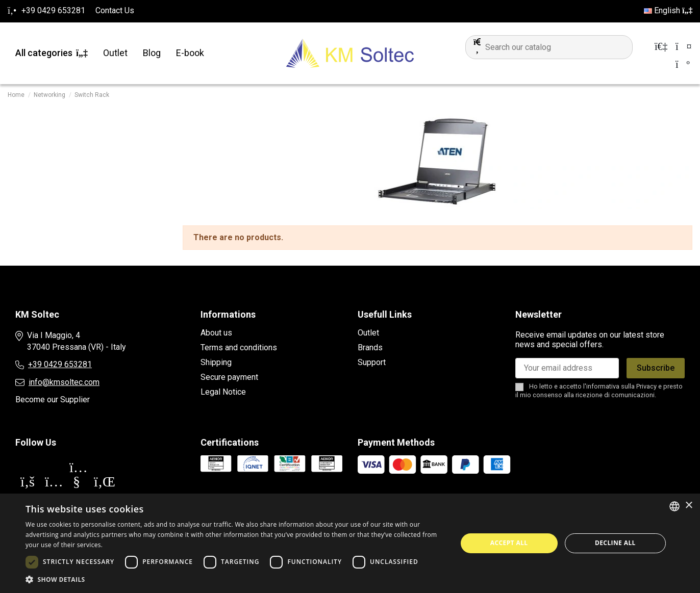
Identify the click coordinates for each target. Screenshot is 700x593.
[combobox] (674, 506)
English (668, 10)
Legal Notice (223, 392)
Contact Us (115, 10)
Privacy (646, 386)
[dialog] (350, 543)
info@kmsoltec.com (64, 382)
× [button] (689, 506)
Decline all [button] (615, 543)
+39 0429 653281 (60, 364)
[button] (235, 580)
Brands (370, 347)
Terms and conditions (239, 347)
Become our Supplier (53, 399)
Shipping (216, 362)
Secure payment (229, 377)
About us (216, 333)
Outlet (368, 333)
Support (372, 362)
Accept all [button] (509, 543)
